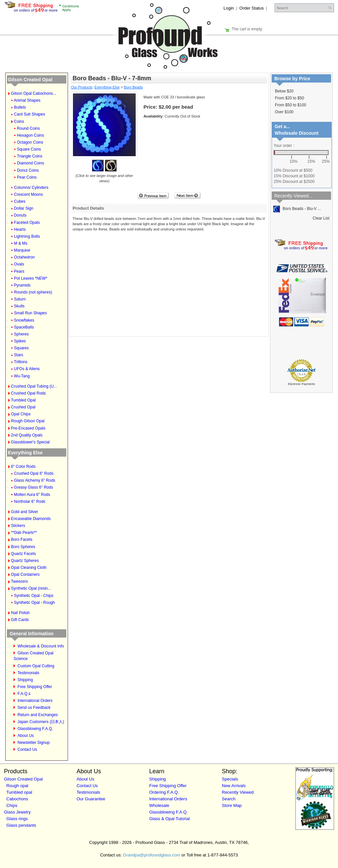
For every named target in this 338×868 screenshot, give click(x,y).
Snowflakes (24, 320)
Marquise (22, 250)
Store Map (232, 805)
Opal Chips (21, 414)
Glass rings (17, 819)
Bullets (20, 107)
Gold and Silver (24, 512)
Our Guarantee (91, 799)
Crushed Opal (23, 407)
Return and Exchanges (38, 715)
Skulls (19, 306)
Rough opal (17, 786)
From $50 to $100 (291, 105)
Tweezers (19, 581)
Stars (18, 355)
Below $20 (284, 91)
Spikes (20, 341)
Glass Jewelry (17, 812)
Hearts (20, 229)
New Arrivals (234, 786)
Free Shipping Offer (35, 687)
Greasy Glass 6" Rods (33, 487)
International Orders (35, 701)
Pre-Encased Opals (28, 428)
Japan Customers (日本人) (41, 722)
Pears (19, 271)
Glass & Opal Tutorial (169, 819)
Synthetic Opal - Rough (34, 603)
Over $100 (284, 112)
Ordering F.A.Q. (164, 792)
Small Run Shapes (30, 313)
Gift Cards (20, 620)
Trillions (21, 362)
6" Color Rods (23, 467)
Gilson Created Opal (30, 80)
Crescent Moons (28, 194)
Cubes (20, 201)
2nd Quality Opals (27, 435)
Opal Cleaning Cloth (29, 568)
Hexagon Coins (30, 135)
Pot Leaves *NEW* (31, 278)
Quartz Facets (23, 554)
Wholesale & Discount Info (41, 646)
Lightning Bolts (27, 236)
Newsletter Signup (34, 743)
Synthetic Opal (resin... (31, 588)
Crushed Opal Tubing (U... (34, 386)
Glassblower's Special (30, 442)
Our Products (82, 87)
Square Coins (29, 149)
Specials (230, 779)
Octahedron (24, 257)
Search (229, 799)
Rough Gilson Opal (28, 421)
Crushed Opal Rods (28, 393)
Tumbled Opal (23, 400)
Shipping (25, 680)
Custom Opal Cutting (36, 666)
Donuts (20, 215)
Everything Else (25, 453)
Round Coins (28, 128)
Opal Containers (25, 574)
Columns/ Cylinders (31, 188)
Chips (12, 805)
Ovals (19, 264)
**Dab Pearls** (24, 533)
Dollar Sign (24, 208)
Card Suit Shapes (29, 114)
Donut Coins (28, 170)
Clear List (321, 218)
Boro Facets (22, 539)
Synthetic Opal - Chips (34, 596)
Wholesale (159, 805)
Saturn (20, 299)
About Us (26, 736)
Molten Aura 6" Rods (32, 495)
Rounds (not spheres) (33, 292)
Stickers (18, 526)
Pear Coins (27, 177)
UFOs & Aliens (27, 369)
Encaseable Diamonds (31, 519)
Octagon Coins (30, 142)
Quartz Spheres (25, 561)
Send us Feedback (34, 708)
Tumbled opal (19, 792)
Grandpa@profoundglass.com (152, 855)
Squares (21, 348)
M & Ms (21, 243)
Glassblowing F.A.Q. (35, 729)
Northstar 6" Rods (30, 502)
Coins (19, 122)
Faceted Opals (27, 223)
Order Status (252, 8)
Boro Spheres (23, 547)
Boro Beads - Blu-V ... (297, 209)
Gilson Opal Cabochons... (34, 93)
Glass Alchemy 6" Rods (34, 480)
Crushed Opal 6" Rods (34, 473)
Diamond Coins (30, 163)
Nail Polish (20, 613)
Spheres (21, 334)
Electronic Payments (301, 384)
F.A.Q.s (24, 694)
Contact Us (27, 749)
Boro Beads (133, 87)
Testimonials (28, 673)
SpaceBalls (24, 327)
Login (229, 8)
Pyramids (22, 285)
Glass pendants (21, 825)
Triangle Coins (30, 156)
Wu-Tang (22, 376)
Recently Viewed (238, 792)
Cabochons (17, 799)
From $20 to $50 (289, 98)
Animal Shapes (27, 100)
